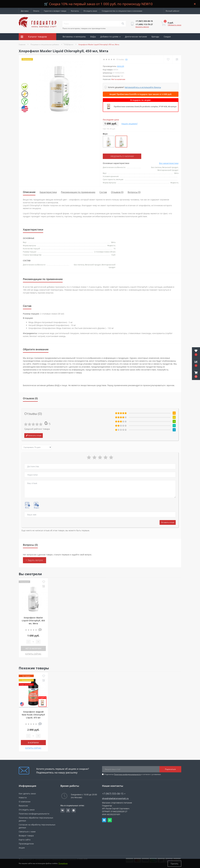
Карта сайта (25, 840)
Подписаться (170, 769)
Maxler (121, 66)
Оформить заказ (175, 25)
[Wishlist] (168, 59)
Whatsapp (110, 820)
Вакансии (23, 806)
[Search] (123, 24)
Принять (174, 864)
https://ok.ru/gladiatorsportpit (68, 810)
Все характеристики (169, 163)
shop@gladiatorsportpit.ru (115, 798)
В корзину (33, 743)
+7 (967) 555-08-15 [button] (114, 794)
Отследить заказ (90, 11)
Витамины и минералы (74, 37)
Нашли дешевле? (130, 124)
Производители (26, 844)
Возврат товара (26, 836)
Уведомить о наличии (120, 156)
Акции (66, 44)
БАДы (93, 37)
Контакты (75, 11)
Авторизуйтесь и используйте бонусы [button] (143, 87)
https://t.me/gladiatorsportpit (74, 810)
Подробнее (63, 864)
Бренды (155, 37)
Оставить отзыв (168, 522)
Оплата (36, 11)
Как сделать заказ (27, 794)
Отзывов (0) (117, 192)
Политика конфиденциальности (127, 774)
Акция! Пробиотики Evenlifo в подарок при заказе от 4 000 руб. (141, 94)
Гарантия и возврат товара (55, 11)
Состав (103, 192)
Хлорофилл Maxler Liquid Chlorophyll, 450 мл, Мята (33, 621)
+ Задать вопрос (35, 560)
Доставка (25, 11)
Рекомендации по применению (78, 192)
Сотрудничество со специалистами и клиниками (122, 11)
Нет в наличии (33, 648)
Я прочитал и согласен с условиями (133, 774)
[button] (196, 375)
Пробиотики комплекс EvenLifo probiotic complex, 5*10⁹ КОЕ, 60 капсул (145, 106)
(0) (126, 59)
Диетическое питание (136, 37)
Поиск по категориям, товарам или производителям (84, 28)
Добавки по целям (110, 37)
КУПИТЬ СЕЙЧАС (33, 654)
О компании (25, 802)
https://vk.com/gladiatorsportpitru (62, 810)
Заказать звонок (142, 27)
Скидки (167, 37)
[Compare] (177, 59)
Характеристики (48, 192)
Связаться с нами (27, 832)
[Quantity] (33, 642)
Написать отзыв (34, 435)
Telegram (104, 820)
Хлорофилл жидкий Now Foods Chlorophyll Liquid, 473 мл (33, 715)
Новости (23, 798)
